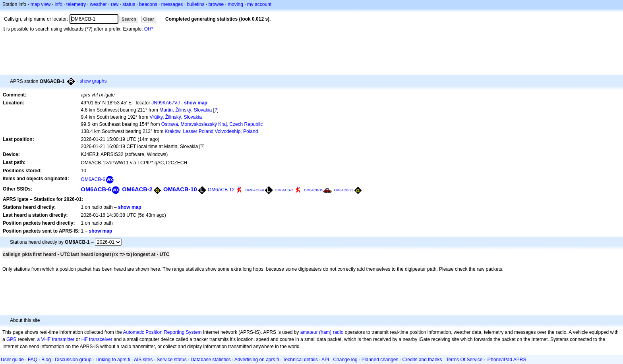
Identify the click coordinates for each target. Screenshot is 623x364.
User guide (12, 360)
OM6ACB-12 (221, 190)
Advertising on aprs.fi (257, 360)
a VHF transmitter (56, 339)
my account (259, 4)
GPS (11, 339)
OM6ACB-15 (313, 190)
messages (172, 4)
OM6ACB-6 (93, 179)
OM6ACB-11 (344, 190)
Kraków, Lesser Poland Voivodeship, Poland (212, 131)
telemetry (76, 4)
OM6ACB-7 (284, 190)
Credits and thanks (422, 360)
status (129, 4)
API (325, 360)
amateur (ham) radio (322, 332)
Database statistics (211, 360)
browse (216, 4)
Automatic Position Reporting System (162, 332)
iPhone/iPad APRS (506, 360)
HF (85, 339)
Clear (149, 19)
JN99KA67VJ (165, 103)
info (58, 4)
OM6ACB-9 (255, 190)
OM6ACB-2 (137, 189)
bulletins (195, 4)
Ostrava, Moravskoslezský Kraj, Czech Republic (212, 124)
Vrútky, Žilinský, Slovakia (176, 117)
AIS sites (143, 360)
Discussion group (73, 360)
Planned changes (380, 360)
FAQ (33, 360)
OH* (149, 29)
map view (41, 4)
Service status (171, 360)
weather (98, 4)
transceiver (101, 339)
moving (235, 4)
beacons (148, 4)
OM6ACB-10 (180, 189)
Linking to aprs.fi (113, 360)
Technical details (300, 360)
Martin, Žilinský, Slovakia (186, 110)
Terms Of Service (464, 360)
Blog (46, 360)
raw (115, 4)
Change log (345, 360)
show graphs (93, 81)
